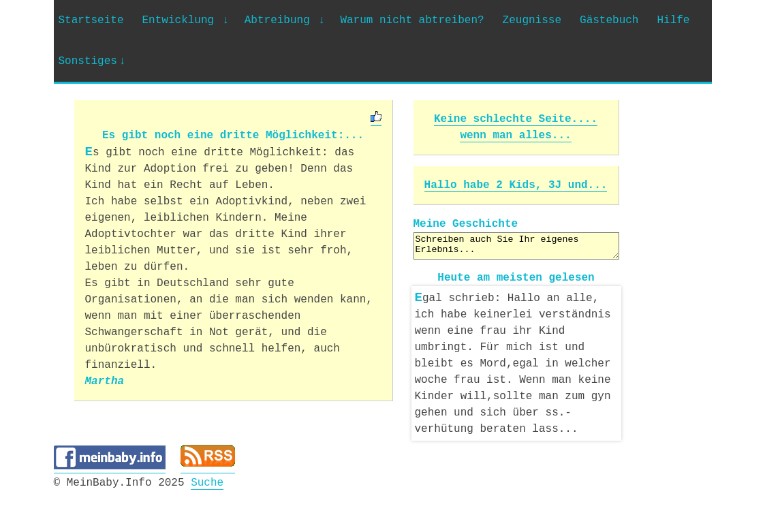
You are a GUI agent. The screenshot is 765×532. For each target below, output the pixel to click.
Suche (207, 480)
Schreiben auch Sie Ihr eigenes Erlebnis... (516, 246)
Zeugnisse (532, 20)
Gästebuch (609, 20)
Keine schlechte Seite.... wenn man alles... (516, 127)
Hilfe (673, 20)
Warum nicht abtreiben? (412, 20)
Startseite (91, 20)
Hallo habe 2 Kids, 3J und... (516, 185)
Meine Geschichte (466, 224)
